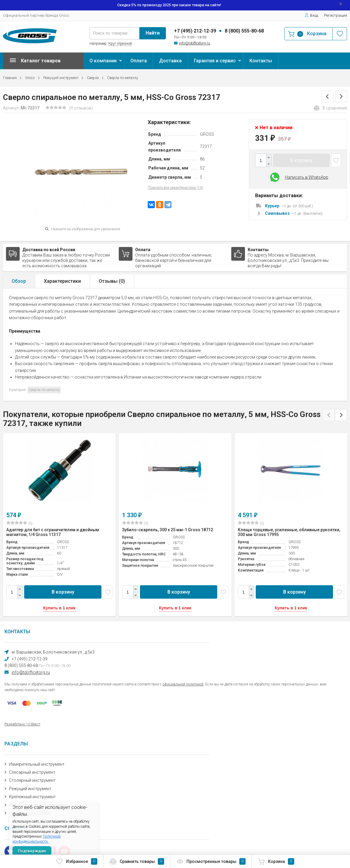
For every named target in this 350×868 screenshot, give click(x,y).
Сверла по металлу (123, 78)
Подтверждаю (32, 851)
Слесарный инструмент (32, 772)
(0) (19, 523)
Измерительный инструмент (37, 764)
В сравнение (330, 108)
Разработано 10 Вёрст (22, 724)
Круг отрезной (120, 44)
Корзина (276, 861)
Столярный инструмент (32, 780)
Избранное (77, 861)
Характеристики (62, 281)
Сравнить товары (137, 861)
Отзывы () (112, 281)
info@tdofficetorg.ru (195, 43)
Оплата (139, 61)
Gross (30, 78)
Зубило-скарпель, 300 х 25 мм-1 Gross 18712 (168, 530)
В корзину (301, 160)
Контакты (261, 61)
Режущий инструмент (61, 78)
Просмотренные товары (211, 861)
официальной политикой (183, 684)
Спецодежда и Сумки (29, 813)
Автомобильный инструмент (37, 805)
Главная (10, 78)
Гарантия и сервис (215, 61)
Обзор (19, 281)
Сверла (93, 78)
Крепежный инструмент (32, 797)
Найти (153, 33)
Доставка (170, 61)
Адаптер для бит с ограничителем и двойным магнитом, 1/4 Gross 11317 (53, 532)
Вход (311, 15)
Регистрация (336, 15)
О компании (103, 61)
